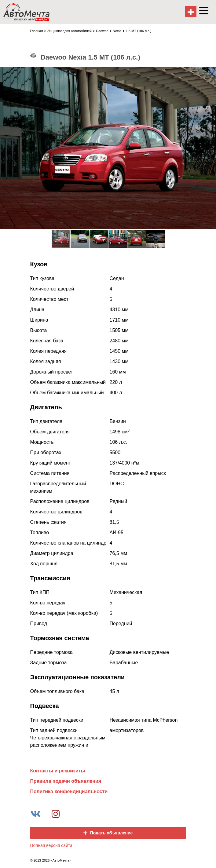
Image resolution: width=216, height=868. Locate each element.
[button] (211, 73)
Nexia (119, 31)
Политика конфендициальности (69, 791)
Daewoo (104, 31)
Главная (38, 31)
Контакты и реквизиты (58, 771)
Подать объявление (108, 833)
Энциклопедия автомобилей (71, 31)
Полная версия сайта (51, 845)
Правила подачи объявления (66, 781)
